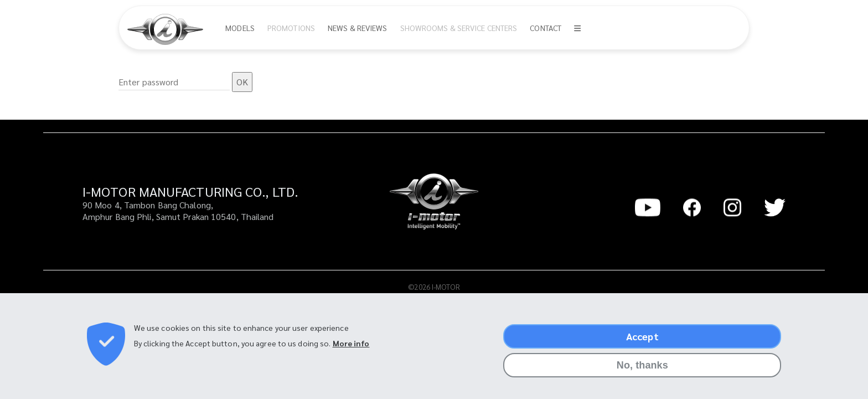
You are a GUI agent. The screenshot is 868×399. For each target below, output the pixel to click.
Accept (642, 342)
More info (351, 348)
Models (240, 28)
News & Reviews (357, 28)
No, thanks (642, 371)
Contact (546, 28)
